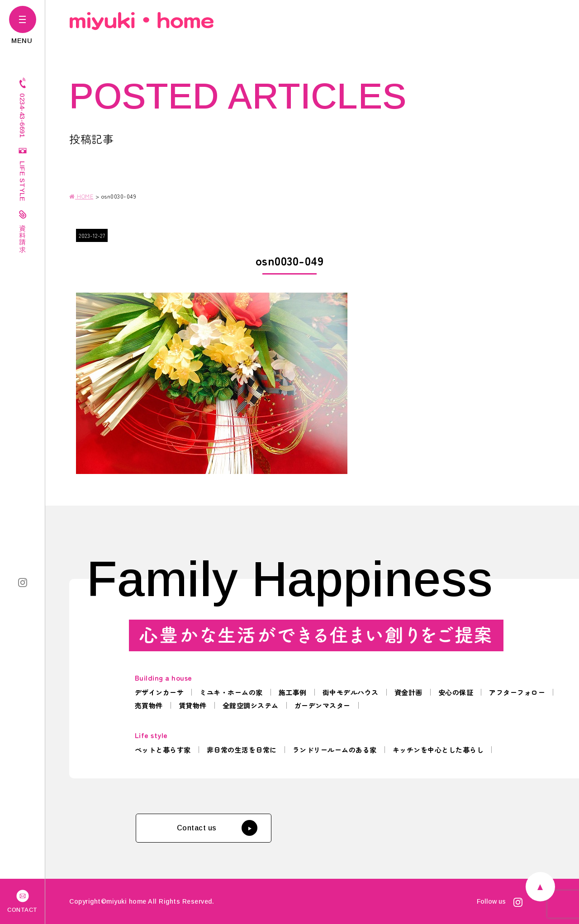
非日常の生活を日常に (242, 750)
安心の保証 (456, 692)
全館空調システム (251, 705)
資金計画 (408, 692)
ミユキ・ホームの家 (231, 692)
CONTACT (22, 900)
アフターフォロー (517, 692)
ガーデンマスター (323, 705)
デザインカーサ (159, 692)
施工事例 (293, 692)
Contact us (217, 828)
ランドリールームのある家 (335, 750)
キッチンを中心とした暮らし (438, 750)
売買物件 (149, 705)
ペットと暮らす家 (163, 750)
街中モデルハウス (351, 692)
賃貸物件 (193, 705)
